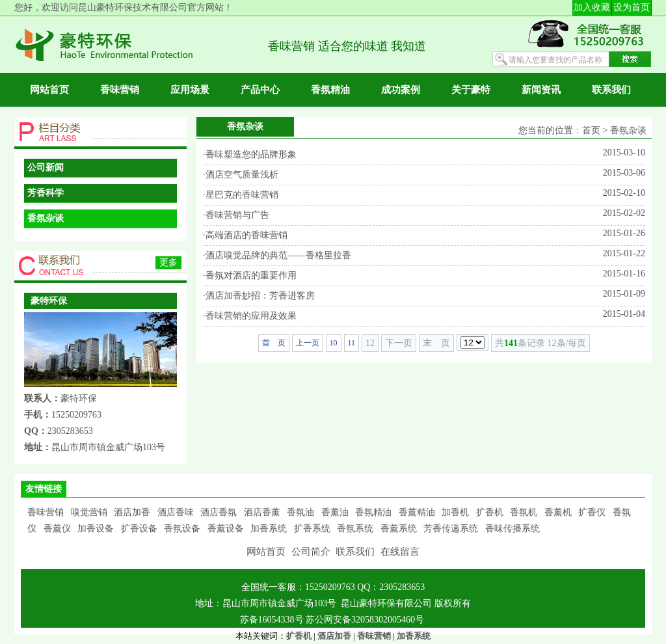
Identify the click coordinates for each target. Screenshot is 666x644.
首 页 (274, 343)
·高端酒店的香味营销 (245, 235)
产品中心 (260, 90)
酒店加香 (132, 512)
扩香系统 (312, 529)
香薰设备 (226, 529)
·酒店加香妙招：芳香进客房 (259, 296)
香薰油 (335, 512)
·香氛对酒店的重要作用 (250, 275)
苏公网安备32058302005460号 (365, 620)
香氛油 (300, 512)
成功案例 (401, 90)
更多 (168, 262)
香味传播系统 (513, 529)
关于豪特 (471, 90)
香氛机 (524, 512)
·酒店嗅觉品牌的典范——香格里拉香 (277, 255)
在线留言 (400, 551)
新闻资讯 (541, 90)
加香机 (455, 512)
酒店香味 (176, 512)
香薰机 (558, 512)
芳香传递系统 (451, 529)
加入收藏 (592, 7)
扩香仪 (592, 512)
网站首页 (49, 90)
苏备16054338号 (273, 620)
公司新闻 (46, 168)
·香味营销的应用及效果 (250, 316)
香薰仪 (57, 529)
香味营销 (120, 90)
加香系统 (269, 529)
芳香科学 (46, 193)
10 (334, 343)
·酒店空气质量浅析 (241, 175)
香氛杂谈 (46, 218)
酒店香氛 (219, 512)
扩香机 (490, 512)
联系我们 (611, 90)
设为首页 (632, 7)
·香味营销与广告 (236, 215)
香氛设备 (182, 529)
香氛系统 (355, 529)
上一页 (308, 343)
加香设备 (96, 529)
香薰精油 (417, 512)
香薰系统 (399, 529)
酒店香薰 (262, 512)
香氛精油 (330, 90)
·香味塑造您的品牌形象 (250, 154)
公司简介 (311, 551)
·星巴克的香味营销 (241, 195)
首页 (591, 130)
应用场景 (190, 90)
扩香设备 (139, 529)
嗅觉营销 (89, 512)
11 (352, 343)
